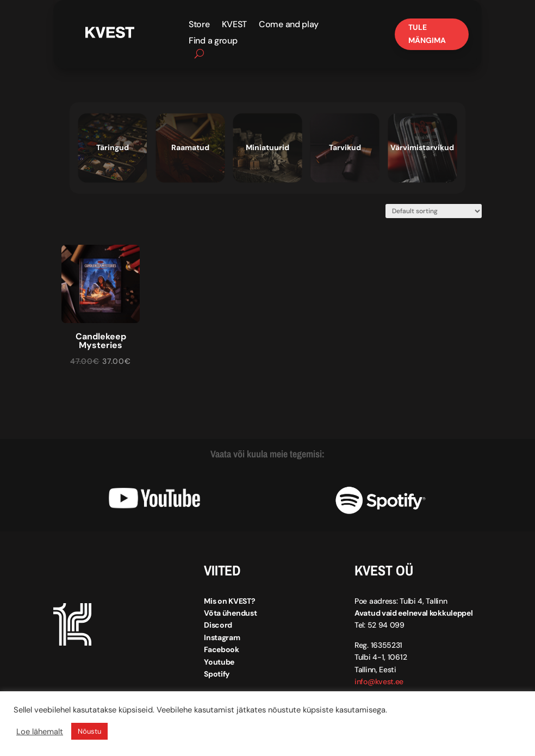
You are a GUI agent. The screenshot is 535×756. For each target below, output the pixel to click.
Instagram (222, 637)
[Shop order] (434, 211)
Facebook (222, 649)
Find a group (213, 42)
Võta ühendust (230, 613)
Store (199, 25)
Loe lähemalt (40, 732)
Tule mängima (427, 34)
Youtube (219, 662)
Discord (218, 625)
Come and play (289, 25)
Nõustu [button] (89, 731)
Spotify (217, 674)
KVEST (235, 25)
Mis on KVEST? (229, 601)
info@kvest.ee (379, 681)
